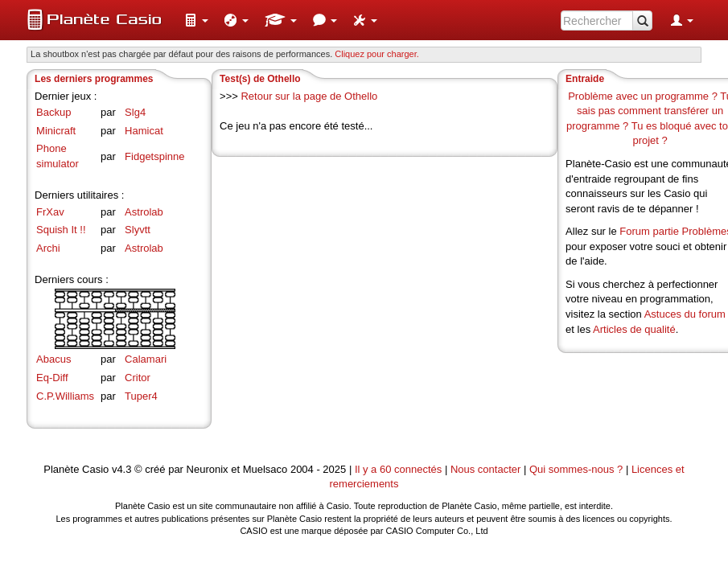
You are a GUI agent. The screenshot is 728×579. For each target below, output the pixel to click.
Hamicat (144, 131)
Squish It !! (61, 230)
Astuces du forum (685, 314)
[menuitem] (196, 20)
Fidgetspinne (154, 156)
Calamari (146, 359)
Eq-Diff (52, 378)
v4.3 (122, 469)
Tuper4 (141, 396)
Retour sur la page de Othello (309, 96)
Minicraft (56, 131)
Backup (53, 112)
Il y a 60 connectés (400, 469)
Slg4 (135, 112)
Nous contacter (485, 469)
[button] (196, 20)
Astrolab (144, 212)
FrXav (50, 212)
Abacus (53, 359)
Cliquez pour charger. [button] (377, 54)
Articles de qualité (634, 329)
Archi (48, 248)
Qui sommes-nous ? (576, 469)
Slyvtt (138, 230)
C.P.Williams (65, 396)
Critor (138, 378)
